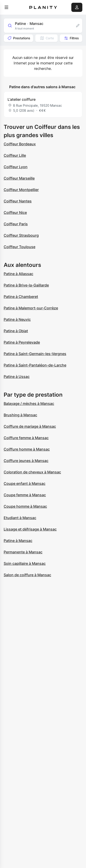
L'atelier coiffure (22, 99)
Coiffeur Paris (16, 224)
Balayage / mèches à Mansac (29, 403)
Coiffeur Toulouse (19, 247)
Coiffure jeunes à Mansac (26, 461)
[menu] (6, 7)
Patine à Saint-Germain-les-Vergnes (35, 354)
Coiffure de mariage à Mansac (30, 426)
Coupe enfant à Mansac (25, 483)
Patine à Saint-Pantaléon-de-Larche (35, 365)
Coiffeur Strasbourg (21, 235)
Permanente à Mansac (23, 552)
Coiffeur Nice (15, 212)
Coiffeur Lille (15, 155)
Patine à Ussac (17, 377)
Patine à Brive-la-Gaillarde (26, 285)
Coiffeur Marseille (19, 178)
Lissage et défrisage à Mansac (30, 529)
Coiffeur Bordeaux (20, 144)
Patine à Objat (16, 331)
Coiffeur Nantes (18, 201)
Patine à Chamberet (21, 297)
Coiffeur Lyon (16, 167)
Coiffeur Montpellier (21, 190)
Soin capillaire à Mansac (25, 563)
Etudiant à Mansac (20, 518)
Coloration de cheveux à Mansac (32, 472)
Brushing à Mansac (20, 415)
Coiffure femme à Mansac (26, 438)
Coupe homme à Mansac (25, 506)
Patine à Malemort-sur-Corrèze (31, 308)
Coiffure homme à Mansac (27, 449)
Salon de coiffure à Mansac (27, 575)
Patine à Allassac (18, 274)
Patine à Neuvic (17, 319)
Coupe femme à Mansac (25, 495)
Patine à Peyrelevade (22, 342)
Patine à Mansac (18, 541)
